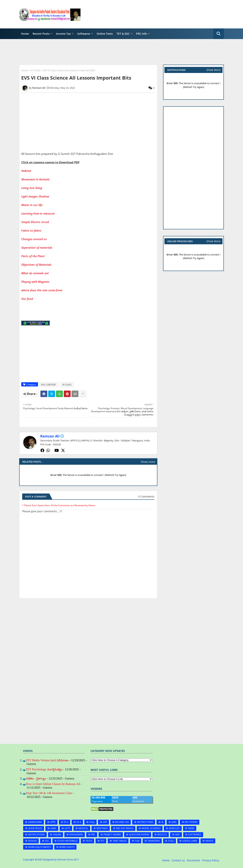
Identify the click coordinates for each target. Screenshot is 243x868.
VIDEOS (209, 841)
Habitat (26, 171)
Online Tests (105, 34)
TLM (137, 841)
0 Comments (146, 496)
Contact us (178, 860)
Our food (27, 299)
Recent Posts (41, 34)
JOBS (174, 822)
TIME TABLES (120, 841)
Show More (213, 70)
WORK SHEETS (67, 847)
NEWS (191, 828)
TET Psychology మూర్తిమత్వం (44, 769)
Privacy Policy (211, 860)
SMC (178, 835)
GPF (105, 822)
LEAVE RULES (35, 828)
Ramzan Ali (50, 436)
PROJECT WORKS (112, 835)
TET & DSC (123, 34)
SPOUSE (32, 841)
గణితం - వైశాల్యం (36, 778)
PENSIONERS (76, 835)
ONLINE (57, 835)
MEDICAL (83, 828)
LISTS (67, 828)
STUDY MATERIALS (67, 841)
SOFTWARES (195, 835)
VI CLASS (35, 70)
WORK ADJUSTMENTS (40, 847)
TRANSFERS (154, 841)
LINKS (53, 828)
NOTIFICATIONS (36, 835)
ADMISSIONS (35, 822)
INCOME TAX (122, 822)
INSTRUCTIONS (145, 822)
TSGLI (171, 841)
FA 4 (79, 822)
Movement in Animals (36, 179)
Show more (148, 462)
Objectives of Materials (36, 265)
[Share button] (83, 394)
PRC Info (142, 34)
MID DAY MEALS (125, 828)
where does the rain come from (42, 290)
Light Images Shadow (36, 196)
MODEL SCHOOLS (151, 828)
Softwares (84, 34)
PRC (93, 835)
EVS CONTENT (49, 385)
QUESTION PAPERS (139, 835)
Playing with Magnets (35, 282)
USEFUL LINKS (190, 841)
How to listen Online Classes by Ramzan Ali (53, 784)
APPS (53, 822)
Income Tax (63, 34)
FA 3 (66, 822)
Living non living (32, 188)
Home (25, 34)
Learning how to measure (38, 213)
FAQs (92, 822)
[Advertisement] (155, 14)
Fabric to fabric (32, 230)
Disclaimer (194, 860)
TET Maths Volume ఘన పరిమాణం (47, 760)
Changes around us (34, 239)
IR (162, 822)
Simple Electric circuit (36, 222)
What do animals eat (35, 273)
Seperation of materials (37, 248)
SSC (47, 841)
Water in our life (32, 205)
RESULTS (162, 835)
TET (102, 841)
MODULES (174, 828)
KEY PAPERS (191, 822)
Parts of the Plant (33, 256)
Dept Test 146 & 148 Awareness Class (49, 793)
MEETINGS (102, 828)
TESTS (89, 841)
